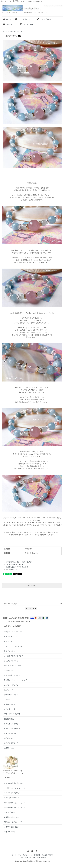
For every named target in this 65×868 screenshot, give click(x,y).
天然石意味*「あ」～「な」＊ (15, 803)
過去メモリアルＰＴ (11, 743)
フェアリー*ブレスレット (13, 646)
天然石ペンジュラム (11, 685)
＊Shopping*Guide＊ (12, 798)
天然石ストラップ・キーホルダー (16, 680)
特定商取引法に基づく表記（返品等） (19, 562)
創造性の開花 (9, 719)
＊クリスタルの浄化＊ (12, 793)
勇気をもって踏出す (11, 724)
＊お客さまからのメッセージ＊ (15, 788)
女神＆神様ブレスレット (17, 31)
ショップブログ (44, 19)
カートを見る (26, 24)
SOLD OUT (32, 585)
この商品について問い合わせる (17, 567)
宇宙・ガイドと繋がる (12, 714)
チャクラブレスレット (12, 661)
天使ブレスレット (10, 651)
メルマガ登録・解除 (11, 827)
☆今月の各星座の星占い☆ (14, 783)
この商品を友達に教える (15, 565)
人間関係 (7, 699)
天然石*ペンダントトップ (13, 666)
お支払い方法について (12, 817)
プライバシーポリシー (27, 858)
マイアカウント (10, 832)
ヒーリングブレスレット (13, 641)
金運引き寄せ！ (10, 704)
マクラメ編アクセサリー (13, 675)
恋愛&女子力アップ (11, 695)
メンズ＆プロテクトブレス (14, 656)
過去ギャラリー (10, 738)
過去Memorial (9, 748)
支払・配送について (24, 19)
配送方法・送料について (13, 822)
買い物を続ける (11, 569)
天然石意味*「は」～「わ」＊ (15, 807)
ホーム (7, 19)
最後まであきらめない (12, 733)
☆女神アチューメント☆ (13, 632)
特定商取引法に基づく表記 (44, 855)
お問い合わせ (9, 24)
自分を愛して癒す (10, 709)
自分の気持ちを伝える (12, 729)
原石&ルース (9, 690)
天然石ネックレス (10, 670)
